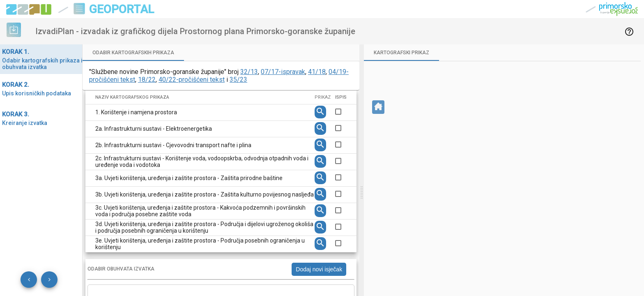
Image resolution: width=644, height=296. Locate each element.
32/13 (249, 72)
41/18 (317, 72)
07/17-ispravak (283, 72)
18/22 (147, 80)
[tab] (133, 53)
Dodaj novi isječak (319, 269)
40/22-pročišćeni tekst (192, 80)
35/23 (238, 80)
